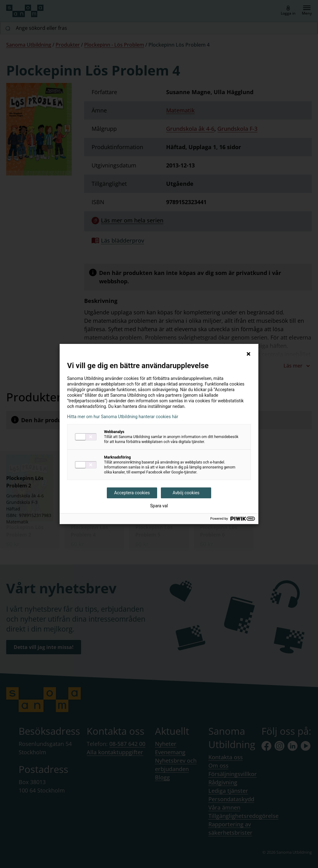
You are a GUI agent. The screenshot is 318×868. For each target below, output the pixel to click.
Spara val (159, 506)
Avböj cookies (186, 493)
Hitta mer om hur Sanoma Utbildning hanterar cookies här (123, 417)
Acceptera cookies (132, 493)
